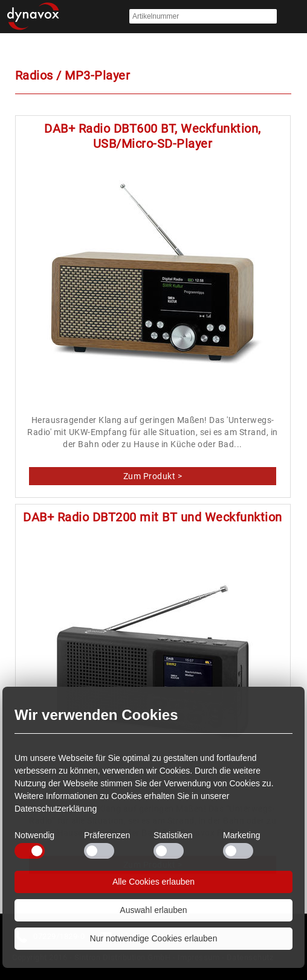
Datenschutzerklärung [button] (56, 809)
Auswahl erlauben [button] (153, 910)
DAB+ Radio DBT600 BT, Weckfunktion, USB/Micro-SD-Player (153, 136)
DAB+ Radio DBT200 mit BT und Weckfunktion (153, 517)
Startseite (33, 17)
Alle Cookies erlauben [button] (153, 882)
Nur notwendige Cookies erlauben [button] (154, 938)
